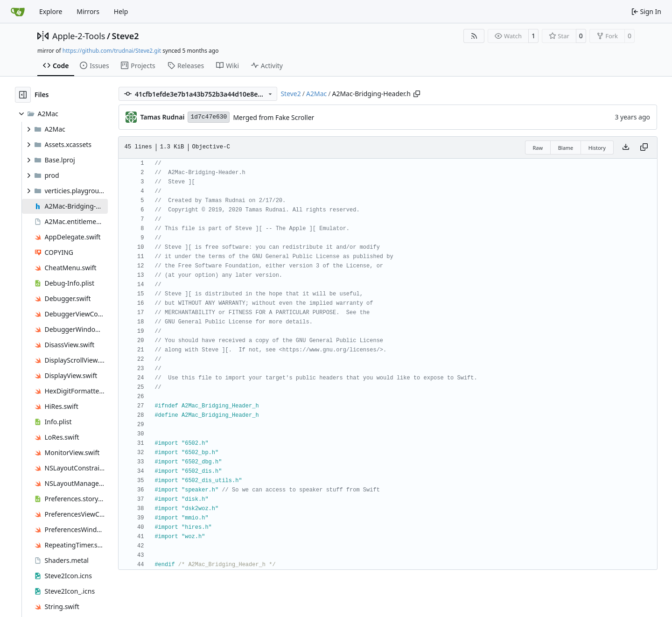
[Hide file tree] (23, 95)
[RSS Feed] (474, 36)
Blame (566, 148)
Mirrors (88, 11)
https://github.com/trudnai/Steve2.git (112, 51)
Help (121, 11)
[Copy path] (417, 94)
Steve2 (126, 36)
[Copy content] (644, 147)
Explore (51, 11)
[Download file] (626, 147)
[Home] (18, 12)
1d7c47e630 (209, 117)
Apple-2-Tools (79, 36)
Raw (538, 148)
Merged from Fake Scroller (273, 117)
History (597, 148)
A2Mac (316, 94)
